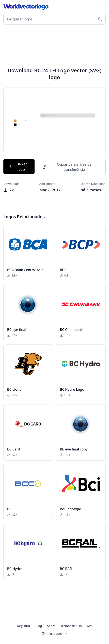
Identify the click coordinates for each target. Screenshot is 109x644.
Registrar (24, 626)
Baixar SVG (18, 167)
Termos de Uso (71, 626)
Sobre (51, 626)
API (89, 626)
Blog (39, 626)
